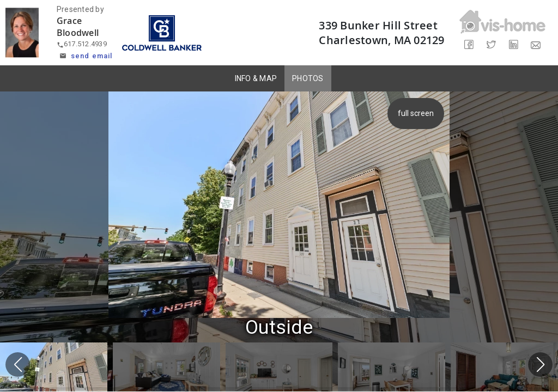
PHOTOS (308, 78)
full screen (416, 113)
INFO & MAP (256, 78)
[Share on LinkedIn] (514, 45)
